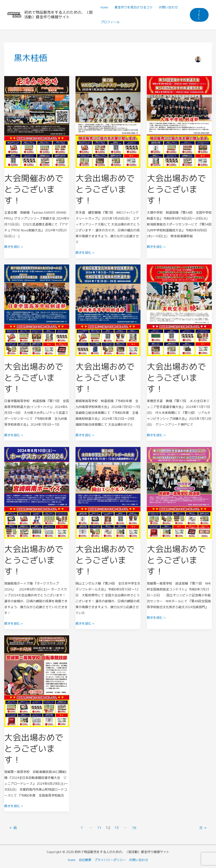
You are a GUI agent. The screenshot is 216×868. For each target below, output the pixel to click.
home (104, 7)
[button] (199, 15)
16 (134, 826)
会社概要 (85, 858)
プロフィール (110, 22)
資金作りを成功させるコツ (134, 7)
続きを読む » (14, 246)
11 (99, 826)
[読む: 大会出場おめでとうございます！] (108, 122)
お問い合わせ (168, 7)
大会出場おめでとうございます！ (105, 189)
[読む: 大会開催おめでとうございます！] (37, 122)
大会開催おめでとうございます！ (34, 189)
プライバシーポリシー (110, 858)
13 (117, 826)
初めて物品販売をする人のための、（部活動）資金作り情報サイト (58, 15)
